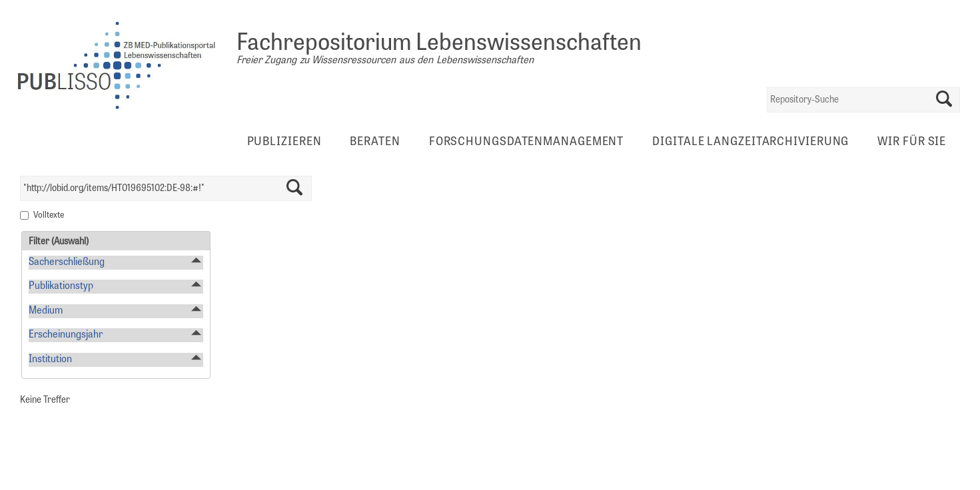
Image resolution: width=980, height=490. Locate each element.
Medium (46, 311)
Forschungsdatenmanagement (527, 142)
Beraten (375, 142)
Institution (50, 360)
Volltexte (49, 216)
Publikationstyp (61, 287)
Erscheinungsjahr (66, 335)
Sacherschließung (67, 263)
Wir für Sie (912, 142)
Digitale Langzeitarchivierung (750, 142)
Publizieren (284, 142)
